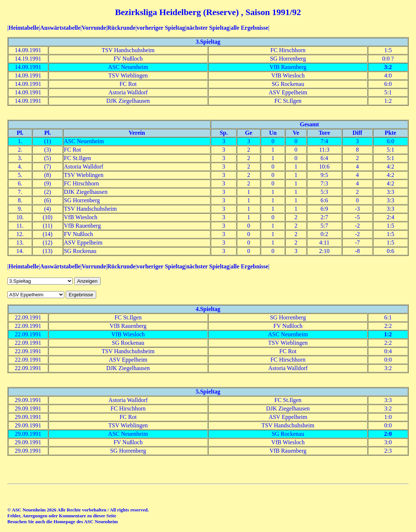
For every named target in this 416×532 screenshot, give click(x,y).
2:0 (388, 434)
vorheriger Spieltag (161, 28)
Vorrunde (94, 28)
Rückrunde (121, 28)
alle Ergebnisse (249, 28)
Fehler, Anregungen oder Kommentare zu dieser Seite (62, 516)
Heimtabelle (24, 28)
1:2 (388, 334)
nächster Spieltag (208, 28)
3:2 (388, 67)
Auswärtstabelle (60, 28)
